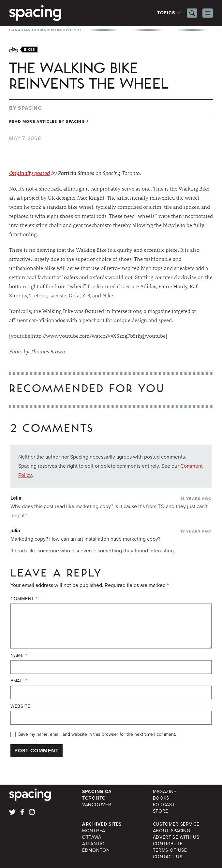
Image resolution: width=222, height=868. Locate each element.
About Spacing (172, 831)
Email (19, 681)
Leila (16, 498)
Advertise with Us (176, 837)
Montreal (95, 831)
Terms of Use (170, 850)
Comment (24, 599)
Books (161, 798)
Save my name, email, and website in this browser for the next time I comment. (97, 734)
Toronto (94, 798)
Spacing (30, 108)
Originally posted (30, 173)
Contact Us (168, 857)
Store (161, 811)
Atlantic (93, 844)
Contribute (168, 844)
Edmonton (96, 850)
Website (20, 706)
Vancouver (97, 805)
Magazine (165, 792)
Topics (169, 13)
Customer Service (176, 824)
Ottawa (92, 837)
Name (19, 656)
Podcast (164, 805)
